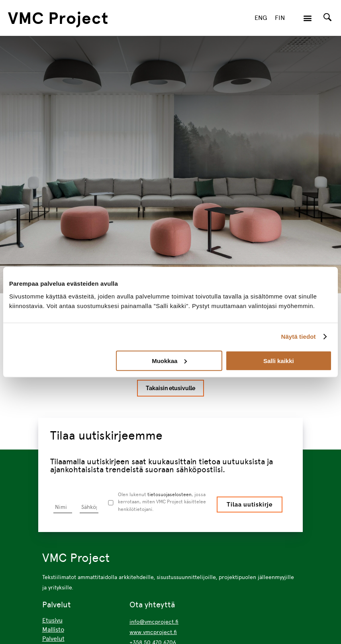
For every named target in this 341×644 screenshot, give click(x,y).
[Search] (327, 17)
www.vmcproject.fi (153, 632)
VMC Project (58, 18)
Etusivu (52, 620)
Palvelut (53, 639)
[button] (307, 18)
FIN (280, 18)
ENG (261, 18)
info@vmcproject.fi (154, 622)
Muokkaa (169, 360)
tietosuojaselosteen (169, 494)
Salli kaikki (279, 360)
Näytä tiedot (299, 337)
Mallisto (53, 629)
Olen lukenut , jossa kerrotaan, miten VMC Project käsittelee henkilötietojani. (162, 502)
